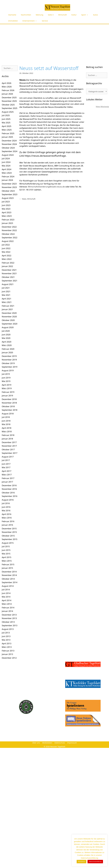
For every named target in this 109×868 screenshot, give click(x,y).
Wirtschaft (62, 15)
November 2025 (9, 101)
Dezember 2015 (9, 529)
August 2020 (8, 327)
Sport (86, 15)
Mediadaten (47, 743)
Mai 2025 (6, 123)
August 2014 (8, 586)
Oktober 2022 (8, 234)
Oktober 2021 (8, 277)
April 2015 (6, 557)
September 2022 (10, 237)
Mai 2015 (6, 554)
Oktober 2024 (8, 148)
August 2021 (8, 284)
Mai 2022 (6, 252)
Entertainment (31, 21)
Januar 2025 (7, 137)
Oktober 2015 (8, 536)
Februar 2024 (8, 176)
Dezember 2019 (9, 356)
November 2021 (9, 273)
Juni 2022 (6, 248)
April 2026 (6, 83)
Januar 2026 (7, 94)
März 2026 (7, 87)
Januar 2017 (7, 482)
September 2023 (10, 194)
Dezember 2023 (9, 184)
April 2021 (6, 299)
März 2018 (7, 431)
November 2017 (9, 446)
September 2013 (10, 625)
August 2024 (8, 155)
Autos (96, 15)
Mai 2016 (6, 510)
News (24, 199)
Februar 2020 (8, 349)
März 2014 (7, 604)
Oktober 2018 (8, 406)
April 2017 (6, 471)
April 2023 (6, 212)
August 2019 (8, 370)
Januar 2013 (7, 654)
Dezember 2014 (9, 572)
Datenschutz (60, 743)
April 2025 (6, 126)
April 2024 (6, 169)
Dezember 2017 (9, 442)
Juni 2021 (6, 291)
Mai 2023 (6, 209)
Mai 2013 (6, 640)
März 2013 (7, 647)
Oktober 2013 (8, 622)
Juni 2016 (6, 507)
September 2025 (10, 108)
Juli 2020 (6, 331)
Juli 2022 (6, 245)
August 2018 (8, 414)
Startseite (12, 15)
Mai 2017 (6, 467)
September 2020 (10, 324)
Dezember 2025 (9, 97)
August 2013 (8, 629)
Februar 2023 (8, 220)
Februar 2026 (8, 90)
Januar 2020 (7, 352)
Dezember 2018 (9, 399)
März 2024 (7, 173)
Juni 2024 (6, 162)
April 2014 (6, 600)
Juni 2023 (6, 205)
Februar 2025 (8, 133)
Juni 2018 (6, 421)
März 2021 (7, 302)
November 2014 (9, 575)
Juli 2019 (6, 374)
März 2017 (7, 475)
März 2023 (7, 216)
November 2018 (9, 403)
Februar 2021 (8, 306)
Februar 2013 (8, 651)
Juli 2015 (6, 546)
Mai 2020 (6, 338)
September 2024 (10, 151)
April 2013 (6, 643)
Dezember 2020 (9, 313)
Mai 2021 (6, 295)
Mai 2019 (6, 381)
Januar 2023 (7, 223)
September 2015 (10, 539)
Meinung (40, 15)
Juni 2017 (6, 464)
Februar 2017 (8, 478)
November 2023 (9, 187)
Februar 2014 (8, 608)
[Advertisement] (54, 42)
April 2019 (6, 385)
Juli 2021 (6, 288)
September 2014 (10, 582)
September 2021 (10, 281)
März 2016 (7, 518)
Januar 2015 (7, 568)
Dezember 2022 (9, 227)
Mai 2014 (6, 597)
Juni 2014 (6, 593)
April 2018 (6, 428)
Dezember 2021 (9, 270)
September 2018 (10, 410)
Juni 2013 (6, 636)
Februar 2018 (8, 435)
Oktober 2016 (8, 493)
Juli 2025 (6, 115)
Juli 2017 (6, 460)
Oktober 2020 (8, 320)
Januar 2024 (7, 180)
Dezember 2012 (9, 658)
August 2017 (8, 457)
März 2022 (7, 259)
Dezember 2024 (9, 141)
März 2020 (7, 345)
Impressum (72, 743)
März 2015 (7, 561)
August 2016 (8, 500)
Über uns (36, 743)
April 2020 (6, 342)
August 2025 (8, 112)
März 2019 (7, 388)
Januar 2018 (7, 439)
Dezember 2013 (9, 615)
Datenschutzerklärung (95, 862)
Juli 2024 (6, 158)
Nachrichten (26, 15)
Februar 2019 (8, 392)
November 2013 (9, 618)
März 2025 (7, 130)
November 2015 (9, 532)
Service (45, 21)
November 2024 (9, 144)
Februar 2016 (8, 521)
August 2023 (8, 198)
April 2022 (6, 256)
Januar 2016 (7, 525)
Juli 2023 (6, 202)
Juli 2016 (6, 503)
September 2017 (10, 453)
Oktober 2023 (8, 191)
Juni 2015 (6, 550)
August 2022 (8, 241)
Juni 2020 (6, 335)
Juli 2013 (6, 633)
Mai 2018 (6, 424)
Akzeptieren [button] (81, 862)
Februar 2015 (8, 564)
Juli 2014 (6, 590)
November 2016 (9, 489)
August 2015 (8, 543)
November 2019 (9, 360)
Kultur (74, 15)
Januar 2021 (7, 309)
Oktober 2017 (8, 449)
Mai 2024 (6, 166)
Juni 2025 (6, 119)
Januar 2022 (7, 266)
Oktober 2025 (8, 105)
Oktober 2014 (8, 579)
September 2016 (10, 496)
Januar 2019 (7, 396)
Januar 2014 (7, 611)
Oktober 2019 (8, 363)
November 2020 (9, 317)
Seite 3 (51, 15)
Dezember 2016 (9, 485)
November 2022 (9, 230)
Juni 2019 (6, 378)
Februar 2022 (8, 263)
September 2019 (10, 367)
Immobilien (13, 21)
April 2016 (6, 514)
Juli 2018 (6, 417)
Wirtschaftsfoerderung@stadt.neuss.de (46, 187)
